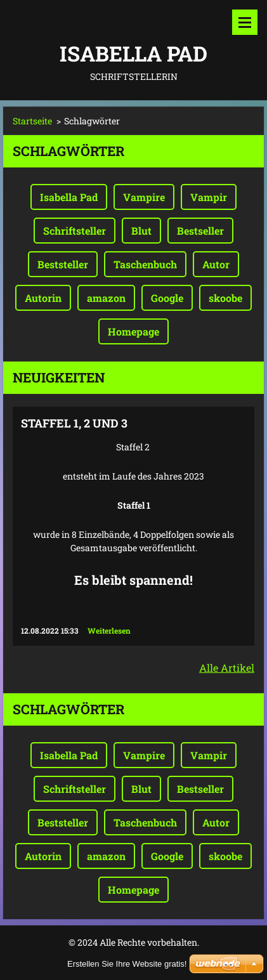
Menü (245, 22)
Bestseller (200, 231)
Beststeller (63, 264)
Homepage (133, 331)
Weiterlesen (109, 630)
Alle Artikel (227, 668)
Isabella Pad (69, 197)
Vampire (144, 197)
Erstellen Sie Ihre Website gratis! (127, 964)
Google (167, 298)
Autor (216, 264)
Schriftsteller (75, 231)
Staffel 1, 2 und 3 (74, 423)
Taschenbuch (145, 264)
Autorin (43, 298)
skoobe (225, 298)
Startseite (32, 121)
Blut (141, 231)
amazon (106, 298)
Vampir (209, 197)
